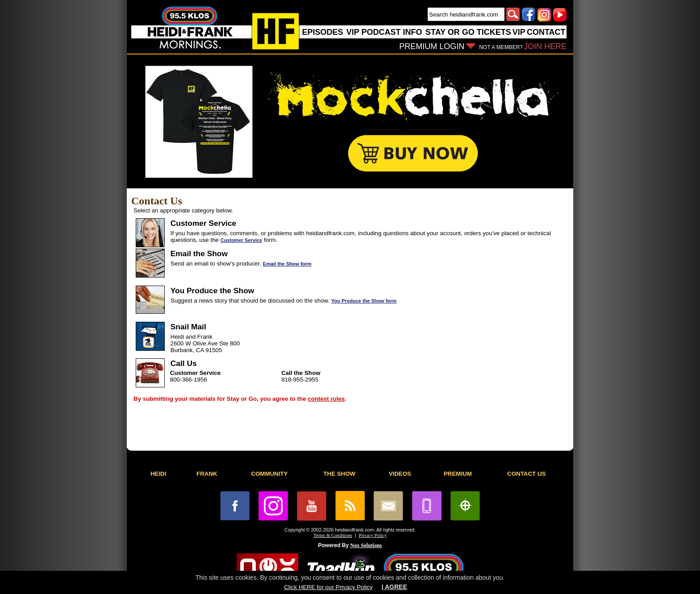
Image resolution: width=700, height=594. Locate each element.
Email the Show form (287, 264)
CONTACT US (526, 474)
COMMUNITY (269, 474)
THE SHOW (339, 474)
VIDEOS (400, 474)
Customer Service (242, 240)
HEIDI (158, 474)
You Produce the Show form (364, 301)
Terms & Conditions (333, 535)
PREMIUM (458, 474)
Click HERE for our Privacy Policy (328, 587)
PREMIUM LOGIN (432, 46)
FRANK (207, 474)
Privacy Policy (373, 535)
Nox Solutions (366, 545)
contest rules (326, 399)
